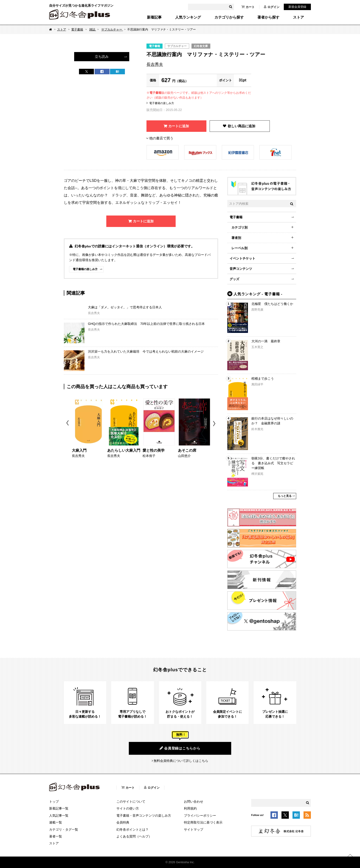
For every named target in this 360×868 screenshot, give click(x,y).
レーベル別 (239, 248)
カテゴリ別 (239, 227)
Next (215, 424)
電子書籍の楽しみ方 (162, 103)
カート (248, 7)
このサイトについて (131, 802)
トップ (54, 802)
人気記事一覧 (59, 815)
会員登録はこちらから (180, 748)
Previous (68, 424)
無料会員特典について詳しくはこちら (181, 761)
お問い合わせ (194, 802)
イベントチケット (242, 258)
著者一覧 (56, 836)
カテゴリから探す (229, 17)
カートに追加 (179, 126)
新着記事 (154, 17)
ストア (298, 17)
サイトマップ (194, 829)
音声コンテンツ (241, 269)
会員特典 (123, 822)
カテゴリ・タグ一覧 (64, 829)
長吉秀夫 (155, 64)
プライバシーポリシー (200, 815)
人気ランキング (188, 17)
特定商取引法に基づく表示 (203, 822)
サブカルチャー (112, 29)
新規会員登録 (297, 7)
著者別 (236, 238)
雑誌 (93, 29)
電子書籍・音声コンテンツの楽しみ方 (144, 815)
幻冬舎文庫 (201, 46)
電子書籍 (77, 29)
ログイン (272, 7)
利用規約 (190, 808)
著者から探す (268, 17)
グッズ (234, 279)
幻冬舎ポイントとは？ (132, 829)
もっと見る (285, 496)
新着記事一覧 (59, 808)
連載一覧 (56, 822)
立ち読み (102, 57)
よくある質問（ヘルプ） (134, 836)
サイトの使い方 (128, 808)
